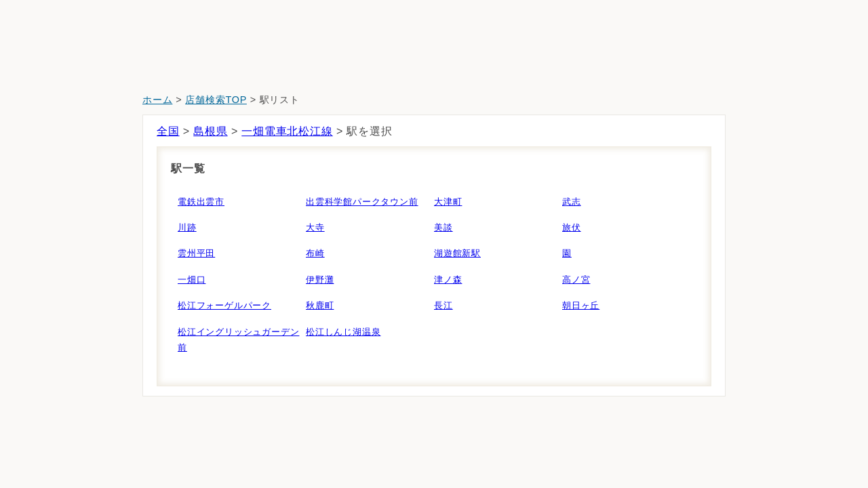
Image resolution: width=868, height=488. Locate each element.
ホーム (157, 100)
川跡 (187, 227)
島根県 (210, 131)
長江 (443, 305)
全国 (168, 131)
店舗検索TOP (216, 100)
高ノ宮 (576, 280)
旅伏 (572, 227)
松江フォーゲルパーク (224, 305)
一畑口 (192, 280)
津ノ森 (448, 280)
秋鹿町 (320, 305)
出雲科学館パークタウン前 (362, 202)
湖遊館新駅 (457, 253)
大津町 (448, 202)
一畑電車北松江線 (287, 131)
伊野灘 (320, 280)
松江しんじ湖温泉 (343, 332)
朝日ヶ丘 (581, 305)
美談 (443, 227)
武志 (572, 202)
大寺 (315, 227)
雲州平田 (196, 253)
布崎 (315, 253)
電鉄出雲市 (201, 202)
